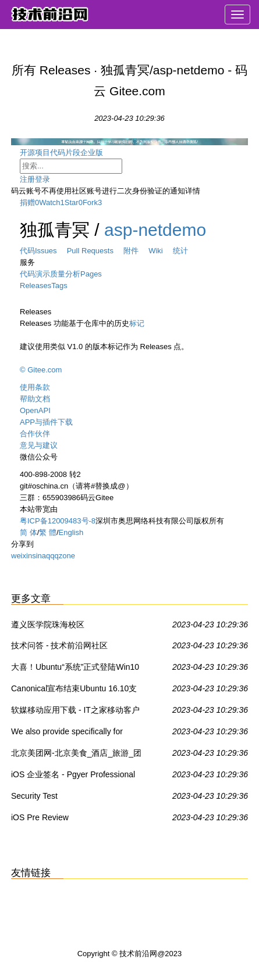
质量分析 (65, 274)
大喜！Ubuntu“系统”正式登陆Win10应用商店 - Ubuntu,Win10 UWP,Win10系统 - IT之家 (75, 669)
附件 (136, 251)
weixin (22, 556)
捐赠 (27, 202)
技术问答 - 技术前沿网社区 (59, 645)
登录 (42, 179)
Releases (36, 286)
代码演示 (35, 274)
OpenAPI (35, 410)
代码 (27, 251)
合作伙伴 (35, 434)
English (71, 532)
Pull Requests (95, 251)
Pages (91, 274)
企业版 (101, 152)
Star (72, 202)
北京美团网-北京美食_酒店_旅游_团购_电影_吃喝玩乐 (76, 755)
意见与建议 (39, 445)
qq (50, 556)
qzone (64, 556)
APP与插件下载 (46, 422)
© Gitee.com (41, 370)
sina (39, 556)
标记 (137, 323)
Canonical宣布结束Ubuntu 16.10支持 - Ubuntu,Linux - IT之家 (74, 691)
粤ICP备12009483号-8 (58, 521)
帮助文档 (35, 399)
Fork (90, 202)
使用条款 (35, 387)
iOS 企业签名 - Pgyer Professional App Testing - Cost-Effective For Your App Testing (73, 777)
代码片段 (65, 152)
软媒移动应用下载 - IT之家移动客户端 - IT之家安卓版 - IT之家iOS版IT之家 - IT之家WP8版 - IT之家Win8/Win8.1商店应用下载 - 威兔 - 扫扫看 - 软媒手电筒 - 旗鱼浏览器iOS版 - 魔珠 (77, 712)
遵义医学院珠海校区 (48, 624)
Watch (49, 202)
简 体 (29, 532)
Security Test (34, 796)
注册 (27, 179)
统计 (180, 251)
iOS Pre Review (40, 817)
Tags (59, 286)
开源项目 (35, 152)
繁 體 (48, 532)
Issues (51, 251)
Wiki (161, 251)
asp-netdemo (155, 230)
